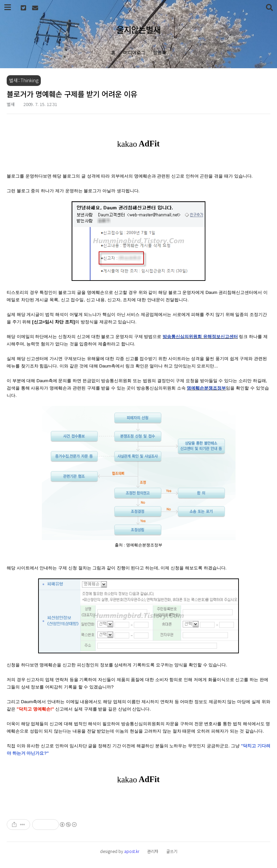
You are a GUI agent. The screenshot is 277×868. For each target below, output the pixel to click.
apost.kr (132, 851)
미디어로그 (134, 52)
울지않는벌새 (138, 29)
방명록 (160, 52)
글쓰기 (172, 851)
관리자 (153, 851)
